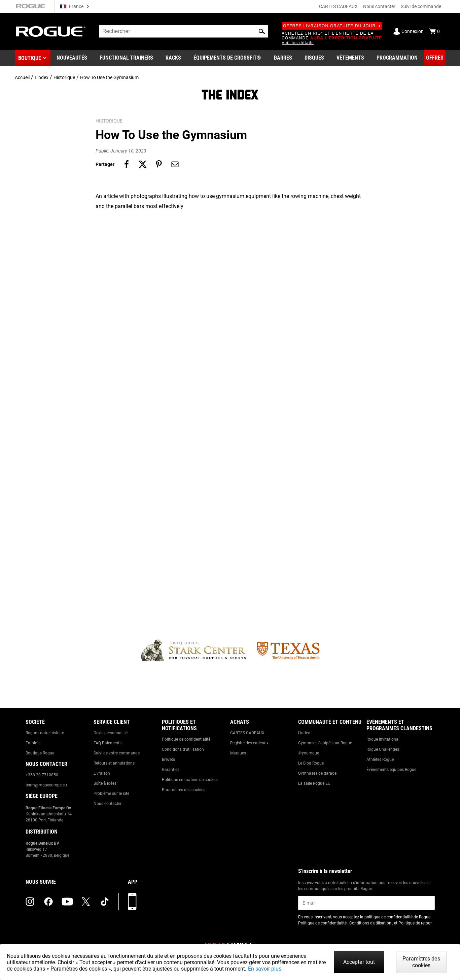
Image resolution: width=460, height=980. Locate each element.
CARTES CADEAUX (338, 6)
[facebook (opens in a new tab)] (48, 902)
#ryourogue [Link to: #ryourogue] (309, 753)
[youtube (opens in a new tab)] (67, 902)
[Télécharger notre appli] (132, 902)
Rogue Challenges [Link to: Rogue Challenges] (383, 749)
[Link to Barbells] (283, 58)
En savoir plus (265, 969)
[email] (366, 903)
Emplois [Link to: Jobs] (33, 743)
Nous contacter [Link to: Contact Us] (108, 804)
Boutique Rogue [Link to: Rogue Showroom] (40, 753)
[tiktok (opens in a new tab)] (105, 902)
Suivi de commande (421, 6)
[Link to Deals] (435, 58)
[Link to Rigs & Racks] (173, 58)
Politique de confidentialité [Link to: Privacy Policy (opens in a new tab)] (323, 923)
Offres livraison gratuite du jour (332, 26)
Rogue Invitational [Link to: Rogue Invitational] (383, 739)
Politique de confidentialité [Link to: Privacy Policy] (186, 739)
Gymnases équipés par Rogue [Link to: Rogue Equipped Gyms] (325, 743)
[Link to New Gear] (72, 58)
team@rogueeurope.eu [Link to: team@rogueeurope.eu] (46, 785)
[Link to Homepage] (51, 31)
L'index (42, 77)
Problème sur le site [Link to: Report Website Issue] (111, 793)
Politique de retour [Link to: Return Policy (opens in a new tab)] (415, 923)
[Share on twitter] (143, 164)
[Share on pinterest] (159, 164)
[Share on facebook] (127, 164)
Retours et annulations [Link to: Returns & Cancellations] (114, 763)
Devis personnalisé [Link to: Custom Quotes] (111, 733)
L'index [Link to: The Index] (304, 733)
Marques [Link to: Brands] (238, 753)
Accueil (22, 77)
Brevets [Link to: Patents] (168, 759)
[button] (262, 31)
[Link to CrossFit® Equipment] (227, 58)
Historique (64, 77)
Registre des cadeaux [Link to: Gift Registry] (249, 743)
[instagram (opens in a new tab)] (30, 902)
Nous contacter (379, 6)
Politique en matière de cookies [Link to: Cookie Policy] (190, 780)
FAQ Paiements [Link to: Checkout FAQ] (108, 743)
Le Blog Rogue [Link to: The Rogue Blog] (311, 763)
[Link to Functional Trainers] (126, 58)
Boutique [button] (30, 58)
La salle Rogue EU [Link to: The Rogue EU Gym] (314, 783)
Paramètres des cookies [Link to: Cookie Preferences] (184, 790)
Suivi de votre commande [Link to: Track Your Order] (117, 753)
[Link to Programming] (397, 58)
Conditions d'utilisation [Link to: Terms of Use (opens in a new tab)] (371, 923)
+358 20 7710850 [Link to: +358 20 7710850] (42, 775)
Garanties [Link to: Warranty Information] (171, 770)
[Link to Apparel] (350, 58)
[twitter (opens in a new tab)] (86, 902)
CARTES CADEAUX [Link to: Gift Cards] (247, 733)
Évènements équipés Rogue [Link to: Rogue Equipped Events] (391, 770)
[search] (184, 31)
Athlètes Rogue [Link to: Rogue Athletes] (380, 759)
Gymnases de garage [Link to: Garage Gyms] (317, 773)
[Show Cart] (434, 31)
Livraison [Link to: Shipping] (102, 773)
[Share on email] (175, 164)
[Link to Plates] (314, 58)
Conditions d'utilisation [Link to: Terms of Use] (183, 749)
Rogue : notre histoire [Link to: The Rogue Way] (45, 733)
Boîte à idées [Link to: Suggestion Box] (105, 783)
